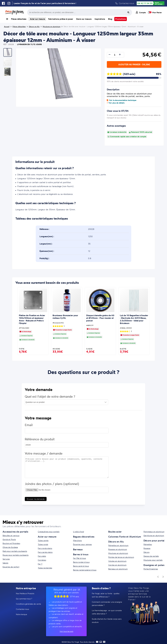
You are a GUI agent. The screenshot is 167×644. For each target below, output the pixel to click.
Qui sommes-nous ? (24, 599)
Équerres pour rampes (82, 544)
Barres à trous (81, 554)
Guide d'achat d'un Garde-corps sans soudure (107, 621)
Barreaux (78, 549)
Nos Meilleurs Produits (25, 593)
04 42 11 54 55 (145, 3)
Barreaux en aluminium (118, 569)
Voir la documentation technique (122, 100)
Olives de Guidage (10, 547)
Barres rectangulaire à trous (85, 570)
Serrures (6, 559)
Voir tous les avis (66, 631)
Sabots (5, 563)
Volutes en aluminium (117, 561)
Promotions (121, 19)
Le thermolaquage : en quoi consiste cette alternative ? (107, 612)
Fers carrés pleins (45, 552)
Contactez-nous (22, 609)
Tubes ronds (43, 544)
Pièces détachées (19, 19)
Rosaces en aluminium (118, 549)
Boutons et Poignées (11, 543)
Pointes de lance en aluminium (121, 557)
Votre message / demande (44, 456)
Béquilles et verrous (11, 535)
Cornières (42, 560)
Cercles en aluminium (117, 565)
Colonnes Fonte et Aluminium (125, 537)
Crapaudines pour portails (49, 532)
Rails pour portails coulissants (15, 551)
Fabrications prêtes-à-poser (61, 19)
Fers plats (42, 556)
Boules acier (115, 532)
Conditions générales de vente (28, 604)
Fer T (40, 564)
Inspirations (100, 19)
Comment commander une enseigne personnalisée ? (107, 604)
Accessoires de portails (15, 532)
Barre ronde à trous (81, 562)
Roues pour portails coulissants (16, 555)
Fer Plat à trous (79, 558)
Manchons (77, 540)
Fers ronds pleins (45, 548)
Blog (110, 19)
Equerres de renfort (11, 567)
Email (29, 427)
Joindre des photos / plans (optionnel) (52, 486)
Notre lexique (21, 614)
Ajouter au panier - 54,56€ (134, 64)
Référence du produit (40, 442)
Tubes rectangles (45, 568)
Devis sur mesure (84, 19)
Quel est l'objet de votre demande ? (50, 399)
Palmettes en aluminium (118, 545)
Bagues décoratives (84, 537)
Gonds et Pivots (9, 539)
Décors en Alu (116, 542)
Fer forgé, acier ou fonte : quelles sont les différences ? (106, 595)
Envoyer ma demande (36, 501)
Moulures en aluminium (118, 553)
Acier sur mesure (37, 19)
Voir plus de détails (116, 103)
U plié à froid (78, 532)
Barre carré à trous (81, 566)
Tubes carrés (43, 540)
